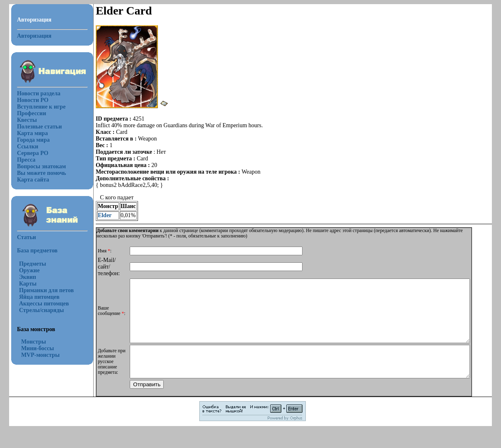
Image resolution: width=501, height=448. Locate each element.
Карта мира (28, 133)
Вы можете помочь (37, 173)
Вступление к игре (36, 107)
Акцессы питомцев (39, 304)
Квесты (22, 120)
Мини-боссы (33, 348)
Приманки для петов (41, 290)
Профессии (27, 113)
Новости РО (28, 100)
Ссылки (23, 147)
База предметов (32, 251)
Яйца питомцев (34, 297)
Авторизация (29, 36)
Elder (100, 215)
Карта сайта (28, 180)
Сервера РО (28, 153)
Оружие (24, 270)
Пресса (21, 160)
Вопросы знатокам (36, 166)
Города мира (28, 140)
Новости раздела (34, 93)
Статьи (22, 237)
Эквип (23, 277)
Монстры (29, 342)
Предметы (28, 264)
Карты (23, 284)
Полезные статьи (34, 127)
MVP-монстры (35, 355)
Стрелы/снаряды (36, 310)
